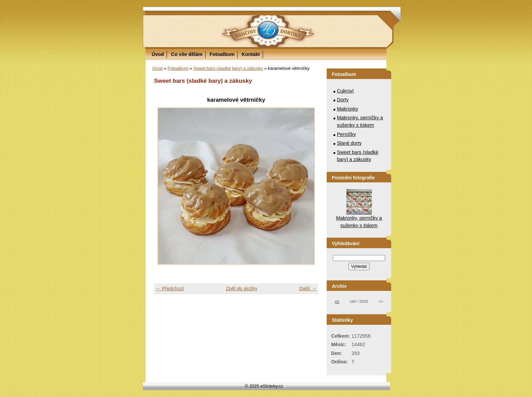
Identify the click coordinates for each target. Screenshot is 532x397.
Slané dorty (349, 143)
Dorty (343, 100)
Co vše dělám (187, 54)
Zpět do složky (242, 289)
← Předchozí (170, 289)
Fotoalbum (222, 54)
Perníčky (346, 134)
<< (337, 301)
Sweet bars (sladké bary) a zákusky (228, 68)
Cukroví (345, 91)
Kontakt (251, 54)
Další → (308, 289)
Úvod (158, 54)
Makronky (347, 109)
